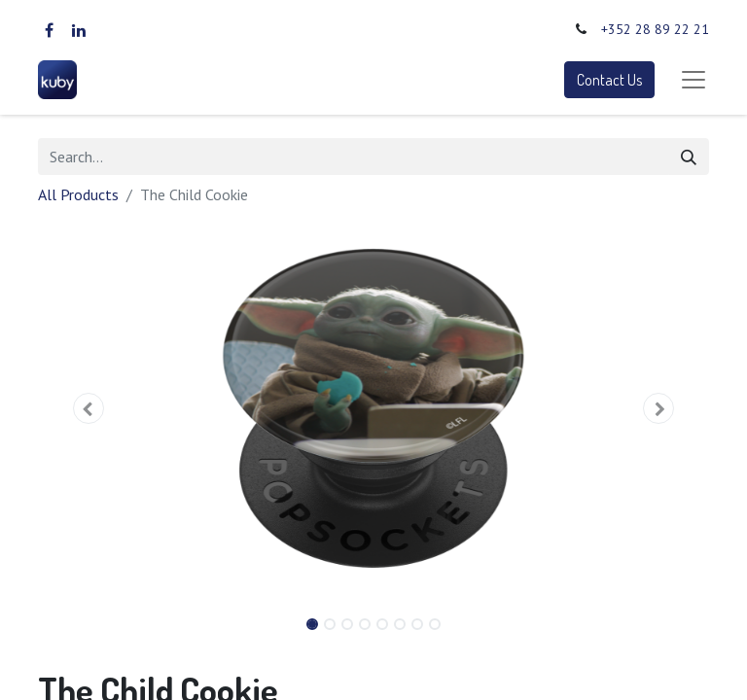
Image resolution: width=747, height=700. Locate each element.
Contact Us (609, 80)
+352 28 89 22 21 (655, 29)
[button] (89, 408)
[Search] (689, 157)
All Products (78, 194)
